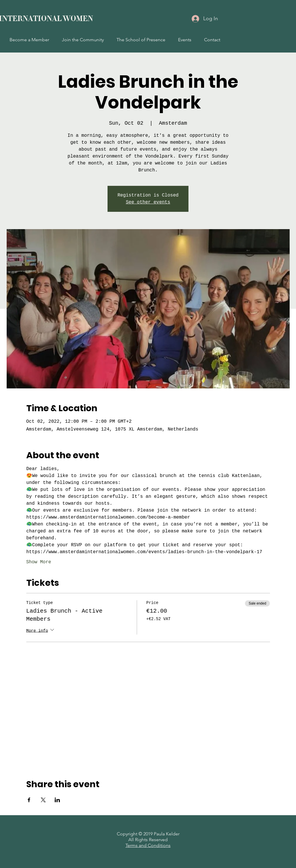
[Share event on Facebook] (29, 800)
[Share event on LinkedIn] (57, 800)
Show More (39, 562)
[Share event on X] (43, 800)
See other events (148, 202)
